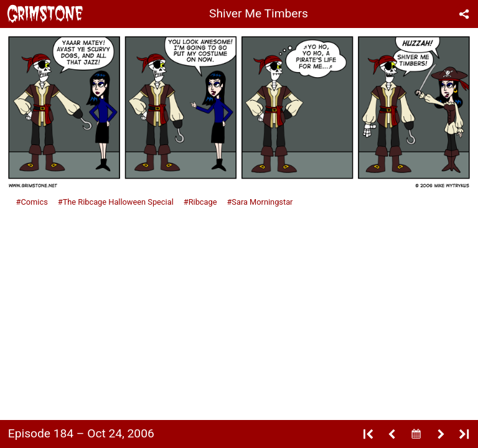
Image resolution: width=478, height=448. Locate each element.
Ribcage (203, 202)
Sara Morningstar (262, 202)
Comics (34, 202)
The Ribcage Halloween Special (118, 202)
